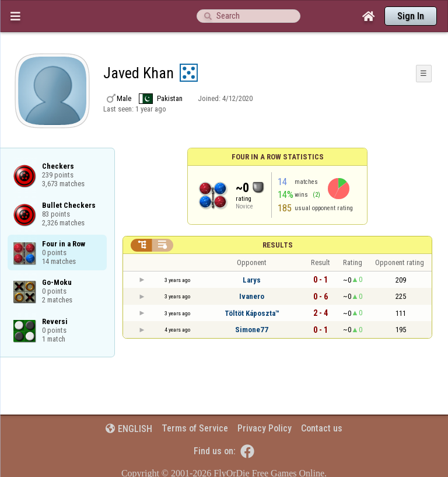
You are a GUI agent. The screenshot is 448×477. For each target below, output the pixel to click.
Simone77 (252, 330)
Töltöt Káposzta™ (252, 313)
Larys (252, 280)
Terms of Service (195, 428)
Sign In (411, 16)
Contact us (322, 428)
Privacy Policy (265, 428)
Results (278, 245)
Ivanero (252, 296)
